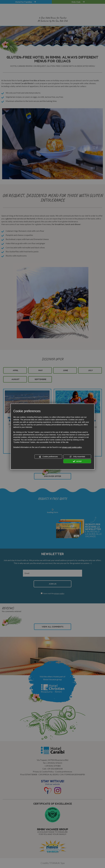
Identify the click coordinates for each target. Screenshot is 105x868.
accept (77, 461)
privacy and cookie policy (72, 447)
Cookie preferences (48, 457)
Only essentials (77, 457)
